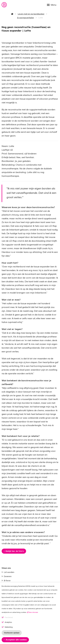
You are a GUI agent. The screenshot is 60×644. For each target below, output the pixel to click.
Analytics (8, 625)
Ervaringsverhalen (26, 18)
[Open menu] (52, 5)
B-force (7, 580)
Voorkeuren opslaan (12, 636)
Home (12, 14)
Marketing (9, 630)
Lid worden (9, 572)
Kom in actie (9, 585)
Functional (9, 621)
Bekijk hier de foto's (15, 551)
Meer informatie (33, 616)
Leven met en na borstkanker (31, 14)
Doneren (8, 576)
